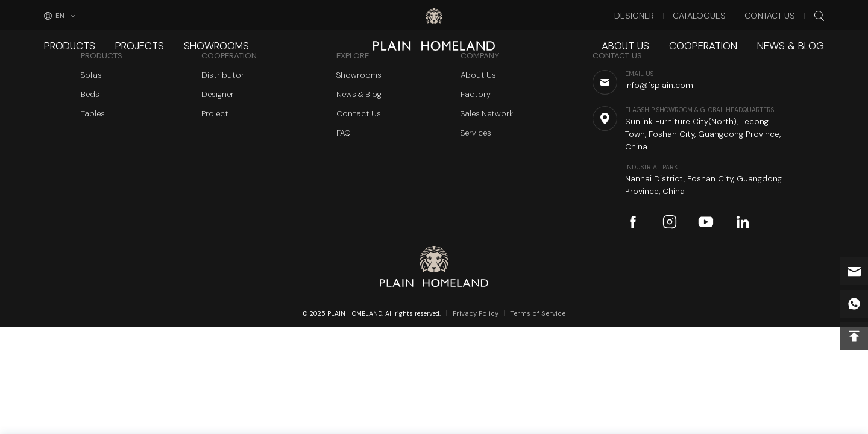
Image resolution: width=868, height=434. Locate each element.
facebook (633, 222)
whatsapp (854, 304)
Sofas (91, 75)
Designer (660, 14)
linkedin (743, 222)
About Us (652, 39)
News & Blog (796, 39)
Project (215, 114)
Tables (93, 114)
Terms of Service (536, 314)
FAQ (344, 133)
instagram (670, 222)
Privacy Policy (480, 314)
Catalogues (716, 14)
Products (66, 39)
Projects (128, 39)
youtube (706, 222)
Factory (476, 94)
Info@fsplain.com (854, 271)
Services (476, 133)
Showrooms (196, 39)
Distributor (223, 75)
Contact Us (777, 14)
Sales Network (487, 114)
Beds (90, 94)
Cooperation (720, 39)
